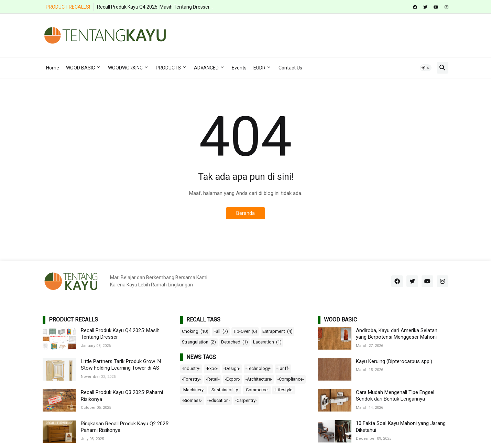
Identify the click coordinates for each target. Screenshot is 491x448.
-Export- (233, 379)
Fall (221, 331)
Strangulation (199, 342)
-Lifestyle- (284, 390)
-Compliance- (291, 379)
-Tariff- (283, 368)
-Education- (219, 400)
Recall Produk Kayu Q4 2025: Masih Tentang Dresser (120, 334)
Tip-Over (245, 331)
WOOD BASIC (80, 68)
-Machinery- (193, 390)
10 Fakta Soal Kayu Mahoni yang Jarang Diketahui (401, 427)
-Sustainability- (225, 390)
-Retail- (213, 379)
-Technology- (258, 368)
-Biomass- (192, 400)
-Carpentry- (246, 400)
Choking (195, 331)
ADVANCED (206, 68)
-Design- (232, 368)
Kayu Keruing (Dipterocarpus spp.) (394, 361)
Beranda (245, 213)
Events (239, 68)
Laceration (267, 342)
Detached (234, 342)
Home (53, 68)
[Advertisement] (323, 34)
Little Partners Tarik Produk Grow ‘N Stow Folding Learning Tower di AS (121, 365)
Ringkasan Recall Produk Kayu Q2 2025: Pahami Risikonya (125, 427)
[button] (426, 68)
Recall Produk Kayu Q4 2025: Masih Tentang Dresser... (155, 7)
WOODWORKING (125, 68)
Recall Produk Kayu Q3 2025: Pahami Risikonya (122, 396)
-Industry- (191, 368)
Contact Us (290, 68)
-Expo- (212, 368)
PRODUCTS (168, 68)
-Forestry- (191, 379)
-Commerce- (257, 390)
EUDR (259, 68)
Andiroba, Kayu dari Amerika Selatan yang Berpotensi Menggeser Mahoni (397, 334)
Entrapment (277, 331)
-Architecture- (259, 379)
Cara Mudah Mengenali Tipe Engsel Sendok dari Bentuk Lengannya (395, 396)
